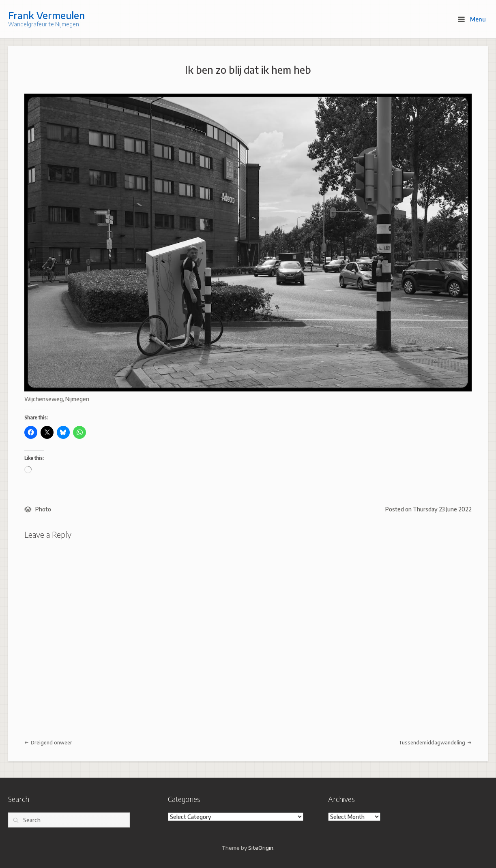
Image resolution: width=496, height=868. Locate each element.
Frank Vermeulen (46, 15)
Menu (472, 19)
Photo (43, 509)
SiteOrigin (261, 848)
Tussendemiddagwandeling (435, 742)
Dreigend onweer (48, 742)
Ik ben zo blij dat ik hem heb (248, 70)
